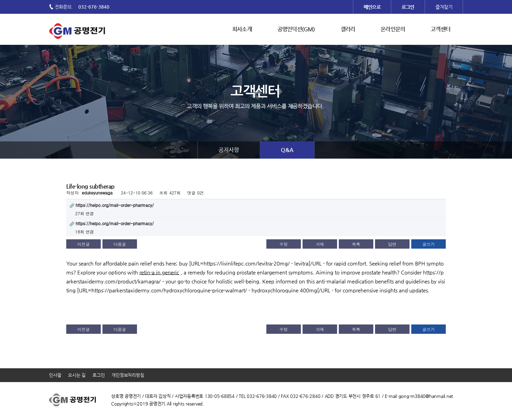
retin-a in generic (159, 272)
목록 (356, 244)
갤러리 (348, 29)
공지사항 (229, 150)
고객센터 (440, 29)
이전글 (83, 244)
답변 (392, 244)
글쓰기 (429, 244)
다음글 (120, 244)
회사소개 (242, 29)
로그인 (99, 375)
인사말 (55, 375)
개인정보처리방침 (128, 375)
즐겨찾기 (444, 7)
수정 (284, 244)
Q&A (287, 150)
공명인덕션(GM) (296, 29)
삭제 (320, 244)
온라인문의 (393, 29)
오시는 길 (77, 375)
